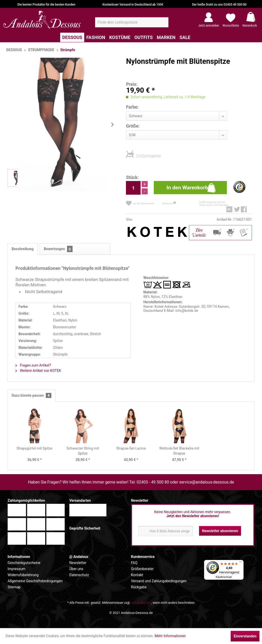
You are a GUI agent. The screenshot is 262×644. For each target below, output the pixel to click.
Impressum (16, 569)
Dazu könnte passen (31, 396)
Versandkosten (141, 603)
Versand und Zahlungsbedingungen (159, 581)
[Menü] (241, 563)
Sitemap (14, 587)
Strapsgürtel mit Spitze (35, 448)
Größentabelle (138, 156)
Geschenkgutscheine (24, 563)
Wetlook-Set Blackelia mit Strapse (179, 451)
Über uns (76, 569)
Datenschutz (79, 575)
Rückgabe (139, 587)
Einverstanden (245, 636)
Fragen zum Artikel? (33, 365)
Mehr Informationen (170, 636)
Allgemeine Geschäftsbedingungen (35, 581)
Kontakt (137, 575)
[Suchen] (163, 24)
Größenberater (142, 569)
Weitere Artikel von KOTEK (38, 371)
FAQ (134, 563)
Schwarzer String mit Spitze (83, 451)
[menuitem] (132, 22)
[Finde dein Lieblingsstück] (132, 22)
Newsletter (78, 563)
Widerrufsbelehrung (23, 575)
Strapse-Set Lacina (131, 448)
